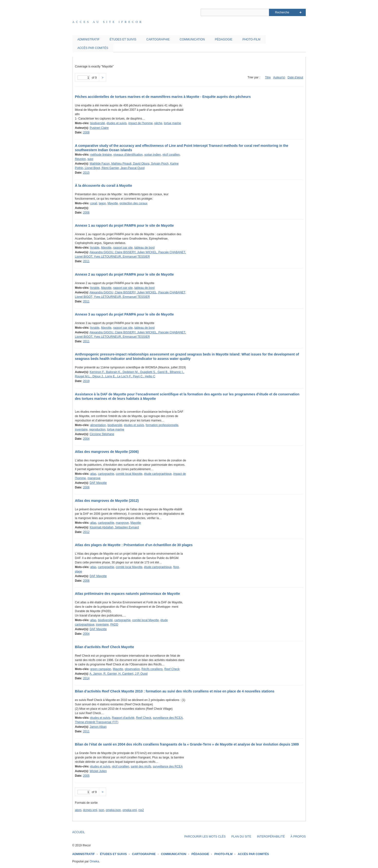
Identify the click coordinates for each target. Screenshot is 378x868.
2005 (86, 776)
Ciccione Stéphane (102, 434)
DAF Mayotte (98, 483)
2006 (86, 213)
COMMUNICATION (192, 39)
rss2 (141, 810)
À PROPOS (298, 837)
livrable (95, 248)
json (101, 810)
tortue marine (173, 123)
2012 (86, 532)
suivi (90, 159)
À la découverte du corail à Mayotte (103, 186)
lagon (102, 203)
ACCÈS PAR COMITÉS (93, 48)
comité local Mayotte (129, 474)
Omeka (94, 861)
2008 (86, 132)
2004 (86, 439)
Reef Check (172, 669)
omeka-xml (130, 810)
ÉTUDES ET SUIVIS (123, 39)
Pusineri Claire (99, 128)
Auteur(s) (279, 77)
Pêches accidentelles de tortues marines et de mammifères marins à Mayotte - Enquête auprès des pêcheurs (163, 97)
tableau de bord (144, 248)
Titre (268, 77)
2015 (86, 173)
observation (132, 669)
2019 (86, 381)
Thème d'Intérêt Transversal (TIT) (97, 722)
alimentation (98, 425)
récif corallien (171, 155)
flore (176, 567)
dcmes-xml (90, 810)
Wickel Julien (98, 771)
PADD (114, 625)
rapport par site (123, 248)
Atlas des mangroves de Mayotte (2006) (107, 452)
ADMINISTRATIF (88, 39)
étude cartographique (158, 474)
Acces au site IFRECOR (108, 22)
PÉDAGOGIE (224, 39)
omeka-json (113, 810)
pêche (158, 123)
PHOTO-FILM (252, 39)
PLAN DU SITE (241, 837)
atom (78, 810)
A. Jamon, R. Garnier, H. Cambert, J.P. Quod (119, 674)
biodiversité (98, 123)
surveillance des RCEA (168, 718)
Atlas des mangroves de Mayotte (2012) (107, 501)
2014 (86, 678)
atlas (93, 474)
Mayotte (113, 203)
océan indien (153, 155)
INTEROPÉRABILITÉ (271, 837)
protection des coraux (133, 203)
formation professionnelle (162, 425)
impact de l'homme (140, 123)
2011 (86, 261)
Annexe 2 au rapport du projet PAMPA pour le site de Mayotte (124, 274)
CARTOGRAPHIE (158, 39)
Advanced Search (301, 12)
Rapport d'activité (123, 718)
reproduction (97, 429)
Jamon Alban (98, 727)
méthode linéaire (101, 155)
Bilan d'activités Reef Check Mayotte (104, 647)
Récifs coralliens (152, 669)
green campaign (101, 669)
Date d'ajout (295, 77)
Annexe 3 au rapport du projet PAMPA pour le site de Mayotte (124, 314)
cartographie (106, 474)
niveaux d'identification (128, 155)
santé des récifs (141, 766)
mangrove (94, 478)
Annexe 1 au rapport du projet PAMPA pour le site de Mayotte (124, 225)
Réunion (80, 159)
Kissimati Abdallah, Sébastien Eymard (114, 527)
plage (78, 571)
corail (94, 203)
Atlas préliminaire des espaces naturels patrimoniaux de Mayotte (127, 594)
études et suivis (117, 123)
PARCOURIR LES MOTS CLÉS (205, 837)
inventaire (81, 429)
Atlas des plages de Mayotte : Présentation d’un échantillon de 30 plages (134, 545)
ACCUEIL (79, 832)
